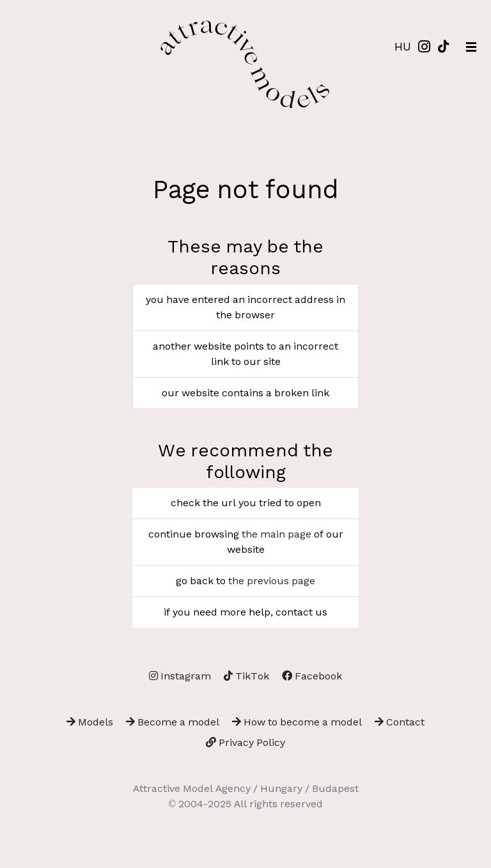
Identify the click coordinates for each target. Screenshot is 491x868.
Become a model (173, 722)
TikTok (246, 676)
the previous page (272, 581)
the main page (277, 534)
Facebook (312, 676)
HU (403, 46)
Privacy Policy (245, 742)
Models (90, 722)
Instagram (180, 676)
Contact (400, 722)
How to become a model (297, 722)
